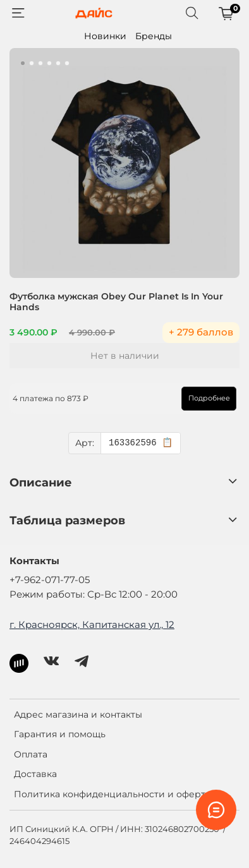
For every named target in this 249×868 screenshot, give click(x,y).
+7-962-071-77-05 (50, 580)
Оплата (31, 754)
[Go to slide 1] (23, 63)
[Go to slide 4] (49, 63)
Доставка (35, 774)
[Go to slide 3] (40, 63)
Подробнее (209, 398)
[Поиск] (192, 13)
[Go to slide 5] (58, 63)
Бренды (154, 36)
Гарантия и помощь (60, 734)
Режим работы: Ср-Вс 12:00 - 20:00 (94, 594)
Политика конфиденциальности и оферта (112, 794)
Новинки (105, 36)
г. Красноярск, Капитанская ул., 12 (92, 624)
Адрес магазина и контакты (78, 714)
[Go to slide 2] (32, 63)
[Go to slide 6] (67, 63)
